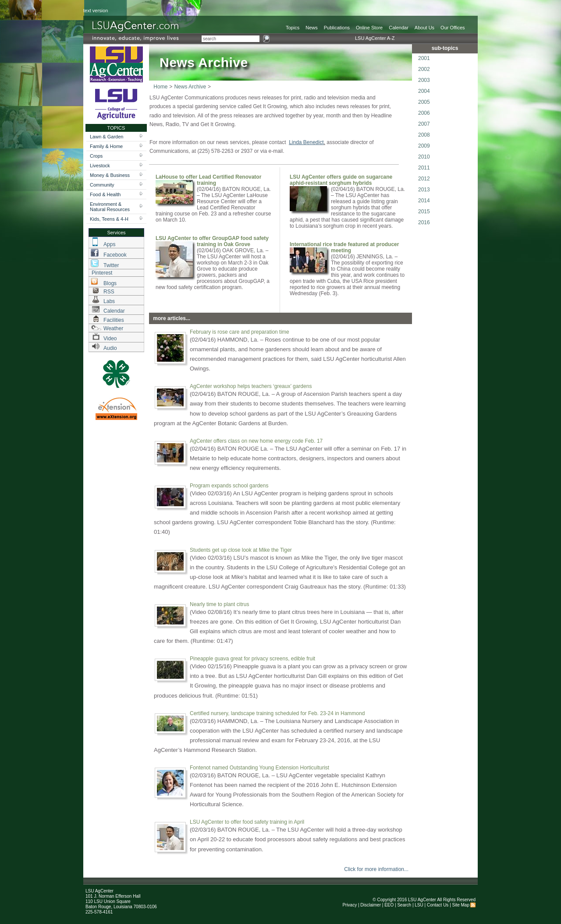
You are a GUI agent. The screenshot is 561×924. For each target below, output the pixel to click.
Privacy (350, 905)
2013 (424, 190)
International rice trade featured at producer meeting (344, 247)
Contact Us (438, 905)
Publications (337, 28)
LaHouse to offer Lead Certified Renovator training (208, 180)
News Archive (190, 87)
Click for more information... (376, 869)
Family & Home (106, 146)
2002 (424, 69)
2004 (424, 91)
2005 (424, 102)
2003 (424, 80)
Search (404, 905)
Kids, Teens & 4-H (109, 219)
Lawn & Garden (107, 137)
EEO (389, 905)
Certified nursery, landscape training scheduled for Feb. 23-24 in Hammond (277, 713)
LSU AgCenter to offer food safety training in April (247, 822)
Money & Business (110, 175)
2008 (424, 135)
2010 (424, 157)
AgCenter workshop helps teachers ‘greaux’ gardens (251, 386)
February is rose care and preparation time (240, 332)
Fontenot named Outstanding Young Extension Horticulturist (259, 768)
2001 (424, 58)
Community (102, 185)
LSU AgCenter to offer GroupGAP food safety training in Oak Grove (212, 241)
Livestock (100, 166)
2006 (424, 113)
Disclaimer (371, 905)
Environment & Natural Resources (110, 207)
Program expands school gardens (229, 486)
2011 (424, 168)
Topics (293, 28)
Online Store (369, 28)
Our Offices (453, 28)
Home (160, 87)
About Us (424, 28)
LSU (419, 905)
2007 (424, 124)
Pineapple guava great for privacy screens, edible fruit (252, 659)
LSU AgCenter (422, 900)
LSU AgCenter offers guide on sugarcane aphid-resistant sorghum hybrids (341, 180)
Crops (96, 156)
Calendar (399, 28)
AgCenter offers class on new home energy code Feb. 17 (256, 441)
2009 (424, 146)
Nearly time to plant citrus (219, 604)
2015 (424, 212)
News (312, 28)
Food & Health (105, 194)
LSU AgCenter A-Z (375, 38)
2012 (424, 179)
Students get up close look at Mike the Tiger (241, 550)
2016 (424, 222)
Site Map (461, 905)
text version (96, 11)
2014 (424, 201)
